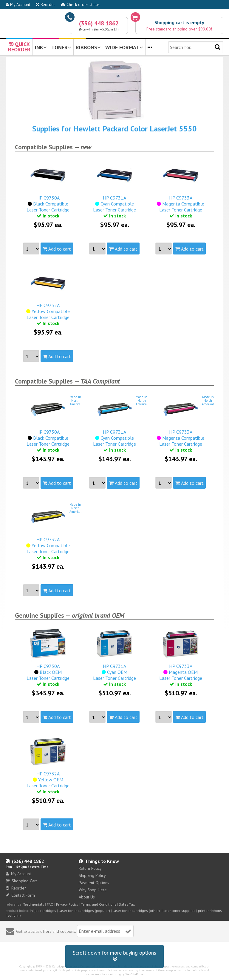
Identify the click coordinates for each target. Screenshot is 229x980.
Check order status (80, 4)
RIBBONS (88, 47)
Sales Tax (127, 904)
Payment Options (94, 883)
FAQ (50, 904)
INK (41, 47)
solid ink (14, 915)
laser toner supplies (179, 911)
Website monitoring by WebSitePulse (119, 974)
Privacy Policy (67, 904)
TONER (61, 47)
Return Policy (90, 868)
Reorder (45, 4)
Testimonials (34, 904)
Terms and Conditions (99, 904)
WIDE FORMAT (124, 47)
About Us (87, 897)
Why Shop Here (93, 890)
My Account (18, 4)
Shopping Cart (21, 881)
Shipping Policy (92, 875)
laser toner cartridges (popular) (84, 911)
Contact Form (20, 895)
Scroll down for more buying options (114, 956)
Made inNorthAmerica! (75, 401)
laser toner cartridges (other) (136, 911)
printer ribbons (210, 911)
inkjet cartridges (43, 911)
